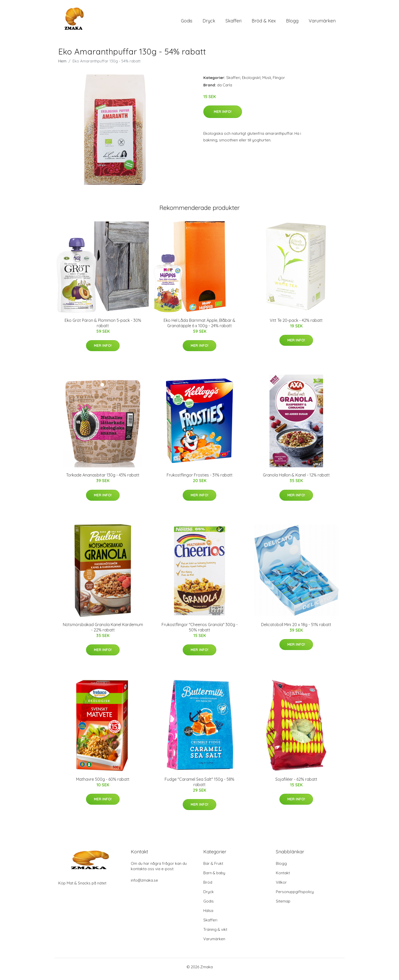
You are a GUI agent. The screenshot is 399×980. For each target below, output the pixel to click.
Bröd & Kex (264, 23)
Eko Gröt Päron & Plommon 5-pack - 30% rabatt (103, 327)
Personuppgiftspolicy (295, 896)
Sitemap (283, 905)
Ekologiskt (251, 82)
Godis (187, 23)
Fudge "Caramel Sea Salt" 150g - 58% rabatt (199, 786)
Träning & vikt (215, 934)
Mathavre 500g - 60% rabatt (103, 784)
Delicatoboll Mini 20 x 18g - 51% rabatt (296, 629)
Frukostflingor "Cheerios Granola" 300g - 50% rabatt (200, 632)
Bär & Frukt (213, 868)
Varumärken (322, 23)
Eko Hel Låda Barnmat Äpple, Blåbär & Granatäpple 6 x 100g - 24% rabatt (199, 327)
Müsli (267, 82)
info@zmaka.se (144, 885)
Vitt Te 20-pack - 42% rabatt (296, 325)
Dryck (209, 23)
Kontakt (283, 877)
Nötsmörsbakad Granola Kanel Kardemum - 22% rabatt (103, 632)
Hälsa (208, 915)
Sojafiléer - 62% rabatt (296, 784)
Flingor (279, 82)
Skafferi (233, 23)
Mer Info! (223, 116)
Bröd (208, 887)
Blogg (292, 23)
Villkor (281, 887)
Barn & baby (214, 877)
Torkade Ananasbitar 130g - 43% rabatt (103, 479)
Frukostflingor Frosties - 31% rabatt (200, 479)
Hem (62, 65)
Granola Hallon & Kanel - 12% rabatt (296, 479)
